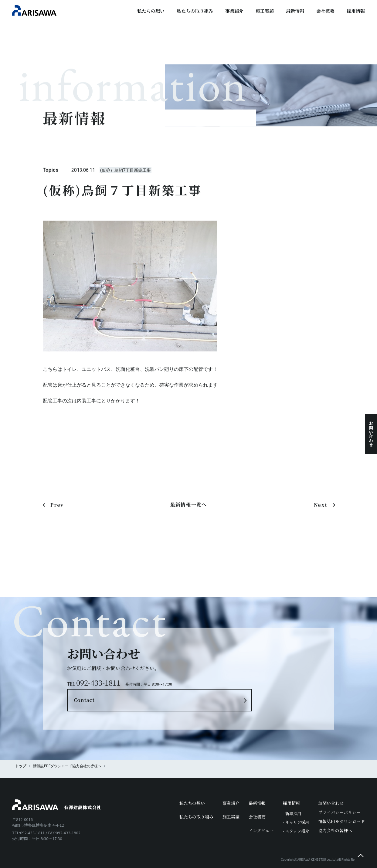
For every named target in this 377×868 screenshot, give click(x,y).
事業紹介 (234, 11)
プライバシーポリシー (339, 794)
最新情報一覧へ (189, 513)
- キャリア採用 (296, 804)
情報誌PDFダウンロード (341, 803)
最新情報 (295, 11)
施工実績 (265, 11)
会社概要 (325, 11)
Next (321, 513)
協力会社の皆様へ (87, 748)
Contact (221, 671)
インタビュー (261, 812)
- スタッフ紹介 (296, 812)
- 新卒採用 (292, 795)
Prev (57, 513)
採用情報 (356, 11)
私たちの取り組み (195, 11)
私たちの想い (151, 11)
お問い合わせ (371, 434)
